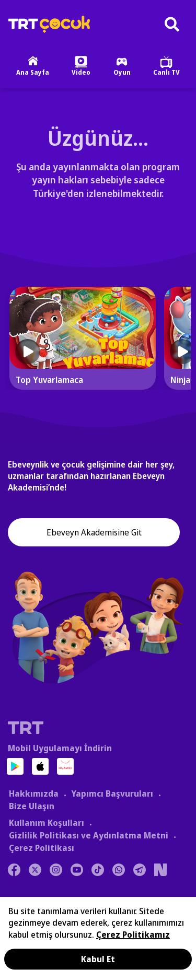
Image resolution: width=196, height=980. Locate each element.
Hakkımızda (34, 794)
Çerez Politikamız (133, 935)
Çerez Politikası (42, 848)
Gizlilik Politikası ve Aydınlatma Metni (89, 835)
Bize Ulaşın (32, 806)
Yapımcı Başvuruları (112, 794)
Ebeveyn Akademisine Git (94, 532)
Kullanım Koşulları (47, 823)
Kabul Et (98, 959)
